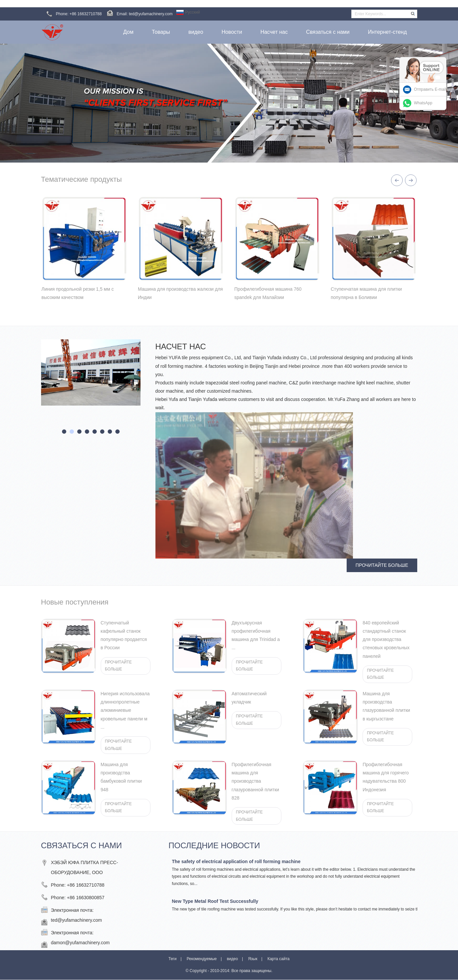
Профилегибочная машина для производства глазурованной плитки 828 (255, 781)
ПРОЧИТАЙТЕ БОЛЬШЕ (382, 565)
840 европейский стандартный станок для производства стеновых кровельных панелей (386, 639)
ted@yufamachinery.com (77, 920)
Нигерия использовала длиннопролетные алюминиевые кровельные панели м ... (125, 710)
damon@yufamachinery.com (80, 943)
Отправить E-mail (430, 89)
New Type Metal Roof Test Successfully (215, 901)
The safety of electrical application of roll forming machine (236, 861)
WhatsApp (423, 103)
